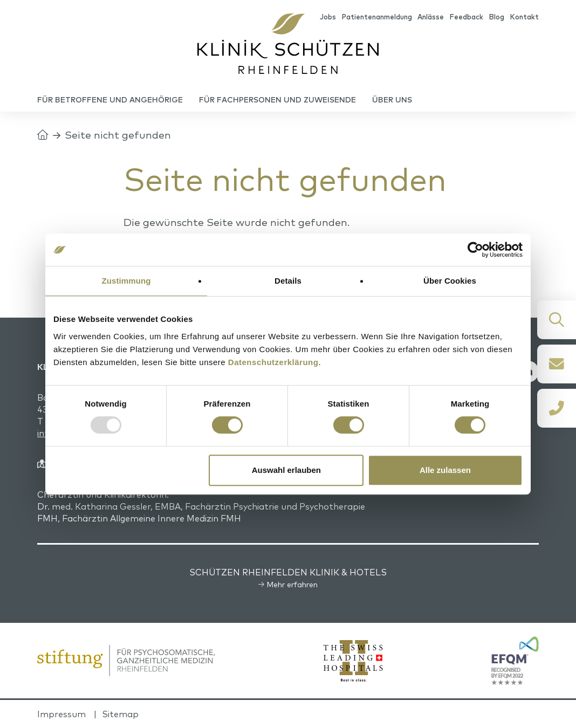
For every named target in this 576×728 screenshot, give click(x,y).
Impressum (61, 714)
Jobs (328, 17)
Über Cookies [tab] (450, 281)
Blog (496, 17)
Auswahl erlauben (286, 470)
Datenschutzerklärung (273, 362)
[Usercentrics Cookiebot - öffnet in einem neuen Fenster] (475, 250)
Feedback (466, 17)
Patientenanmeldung (377, 17)
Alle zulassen (445, 470)
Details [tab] (288, 281)
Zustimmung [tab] (126, 281)
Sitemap (120, 714)
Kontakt (524, 17)
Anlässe (431, 17)
